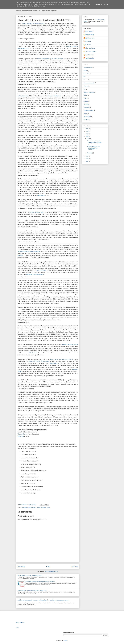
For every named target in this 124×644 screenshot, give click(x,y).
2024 (87, 131)
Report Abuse (21, 623)
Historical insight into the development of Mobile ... (94, 142)
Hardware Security (27, 507)
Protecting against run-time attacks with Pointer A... (93, 148)
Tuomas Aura (89, 55)
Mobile (38, 507)
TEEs (48, 507)
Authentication (88, 68)
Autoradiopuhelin (23, 96)
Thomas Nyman (22, 434)
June (89, 139)
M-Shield (20, 256)
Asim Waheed (89, 31)
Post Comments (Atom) (51, 571)
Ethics (85, 77)
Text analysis (87, 117)
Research (44, 507)
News (85, 98)
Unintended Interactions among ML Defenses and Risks (40, 581)
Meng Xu (88, 41)
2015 (87, 161)
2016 (87, 159)
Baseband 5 (42, 195)
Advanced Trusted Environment (39, 361)
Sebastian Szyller (90, 51)
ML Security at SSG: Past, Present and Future (30, 575)
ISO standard (33, 353)
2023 (87, 134)
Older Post (74, 567)
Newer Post (21, 567)
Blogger (65, 640)
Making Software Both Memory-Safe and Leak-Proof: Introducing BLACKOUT (43, 600)
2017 (87, 156)
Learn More (99, 4)
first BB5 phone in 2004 (37, 212)
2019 (87, 136)
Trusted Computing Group (70, 344)
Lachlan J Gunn (90, 38)
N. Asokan (21, 436)
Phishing (86, 104)
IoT (84, 89)
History (34, 507)
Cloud (85, 71)
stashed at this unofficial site (35, 274)
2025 (87, 129)
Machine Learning (89, 92)
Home (48, 567)
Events (86, 80)
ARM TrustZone (41, 270)
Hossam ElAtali (90, 35)
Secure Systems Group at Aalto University (50, 59)
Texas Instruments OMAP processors (29, 251)
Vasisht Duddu (90, 58)
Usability (86, 120)
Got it (106, 4)
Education (86, 74)
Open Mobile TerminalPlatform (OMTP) (62, 359)
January (90, 153)
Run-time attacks (88, 110)
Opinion (86, 101)
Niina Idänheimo (90, 48)
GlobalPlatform (54, 363)
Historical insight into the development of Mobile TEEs (32, 590)
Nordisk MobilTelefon (54, 96)
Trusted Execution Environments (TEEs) (33, 24)
